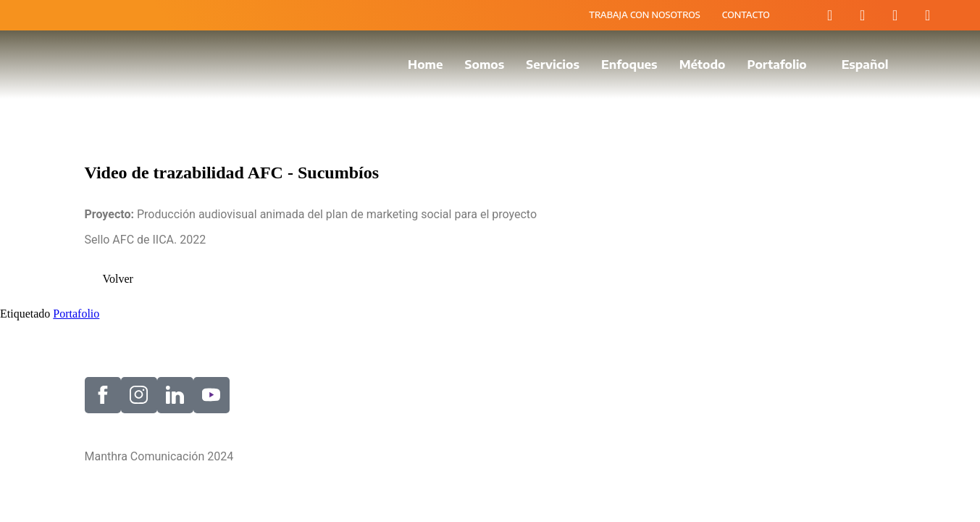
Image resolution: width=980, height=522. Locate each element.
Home (425, 65)
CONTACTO (746, 15)
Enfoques (629, 65)
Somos (484, 65)
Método (703, 65)
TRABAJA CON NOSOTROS (645, 15)
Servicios (553, 65)
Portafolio (776, 65)
